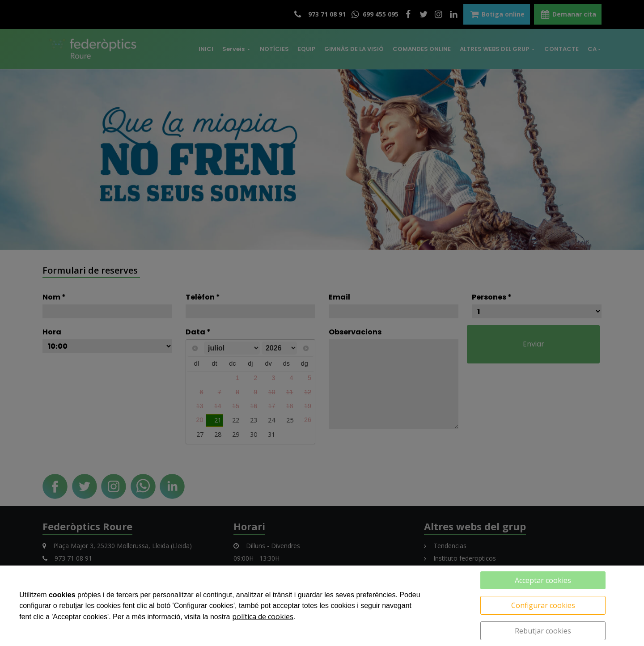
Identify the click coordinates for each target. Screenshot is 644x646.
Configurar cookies (543, 605)
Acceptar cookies (543, 580)
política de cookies (263, 616)
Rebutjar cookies (543, 631)
